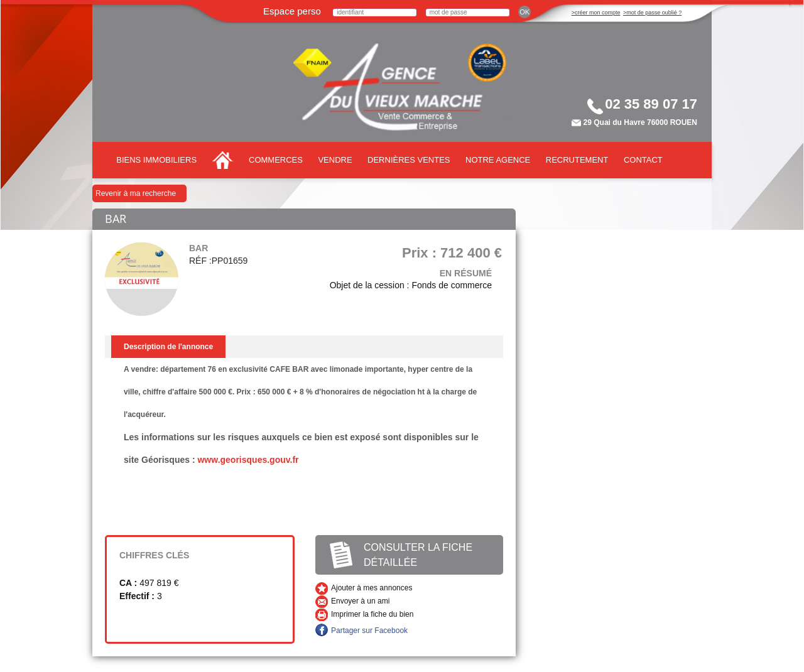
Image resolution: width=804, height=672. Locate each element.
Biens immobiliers (156, 160)
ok (524, 12)
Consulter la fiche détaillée (418, 555)
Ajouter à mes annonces (372, 588)
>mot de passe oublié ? (652, 13)
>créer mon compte (596, 13)
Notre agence (498, 160)
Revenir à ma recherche (136, 193)
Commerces (276, 160)
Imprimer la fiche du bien (372, 614)
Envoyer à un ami (360, 601)
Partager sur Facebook (369, 631)
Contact (643, 160)
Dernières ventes (409, 160)
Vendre (335, 160)
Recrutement (577, 160)
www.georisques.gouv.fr (248, 460)
